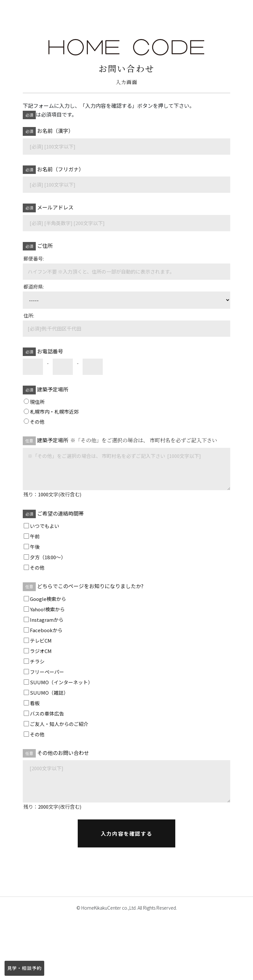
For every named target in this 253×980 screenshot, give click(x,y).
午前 (35, 536)
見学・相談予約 (24, 968)
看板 (35, 703)
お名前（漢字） (48, 131)
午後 (35, 547)
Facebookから (46, 630)
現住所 (37, 402)
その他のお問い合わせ (56, 753)
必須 (29, 115)
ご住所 (38, 246)
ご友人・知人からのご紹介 (59, 724)
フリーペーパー (47, 672)
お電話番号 (43, 352)
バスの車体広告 (47, 713)
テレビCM (41, 640)
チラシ (37, 661)
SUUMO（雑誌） (49, 693)
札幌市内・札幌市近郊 (54, 412)
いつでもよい (45, 526)
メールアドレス (48, 208)
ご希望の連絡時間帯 (54, 514)
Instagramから (47, 620)
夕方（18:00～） (48, 557)
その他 (37, 422)
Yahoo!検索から (47, 609)
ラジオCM (41, 651)
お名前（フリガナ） (54, 170)
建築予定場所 (46, 390)
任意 (29, 440)
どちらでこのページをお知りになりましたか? (84, 586)
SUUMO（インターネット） (61, 682)
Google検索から (48, 599)
